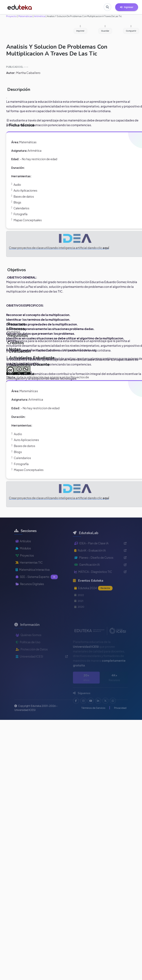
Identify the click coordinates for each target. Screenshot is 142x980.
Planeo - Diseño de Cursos (100, 569)
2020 (79, 619)
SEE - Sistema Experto (37, 587)
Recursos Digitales (31, 594)
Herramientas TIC (30, 572)
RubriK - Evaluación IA (100, 561)
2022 (79, 607)
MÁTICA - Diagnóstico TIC (100, 583)
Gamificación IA (100, 576)
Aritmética (39, 16)
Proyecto (11, 16)
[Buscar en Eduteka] (107, 7)
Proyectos (25, 565)
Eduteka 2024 (94, 600)
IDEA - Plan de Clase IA (100, 554)
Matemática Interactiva (34, 579)
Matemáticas (25, 16)
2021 (79, 613)
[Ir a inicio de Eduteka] (20, 7)
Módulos (24, 557)
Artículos (24, 550)
